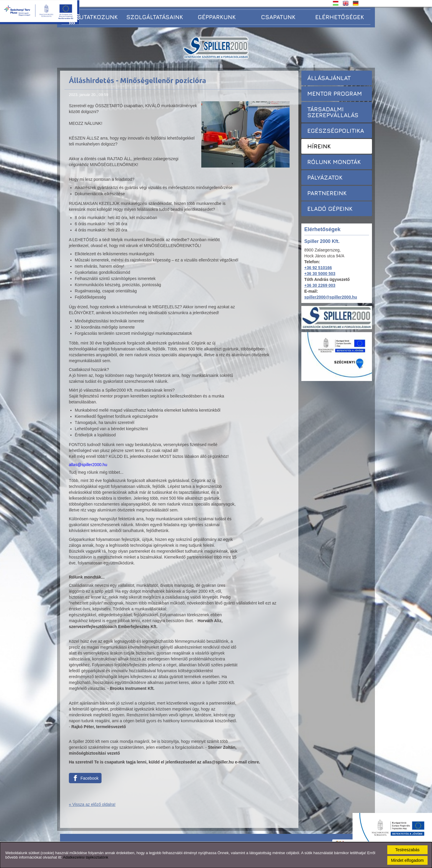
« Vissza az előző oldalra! (92, 804)
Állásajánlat (329, 78)
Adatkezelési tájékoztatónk (86, 857)
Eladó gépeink (330, 209)
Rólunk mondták (334, 162)
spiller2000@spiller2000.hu (331, 297)
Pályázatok (325, 177)
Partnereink (327, 193)
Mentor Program (335, 93)
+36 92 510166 (318, 268)
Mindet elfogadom (407, 860)
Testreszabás (407, 850)
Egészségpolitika (336, 131)
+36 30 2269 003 (320, 285)
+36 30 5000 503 (320, 274)
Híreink (319, 146)
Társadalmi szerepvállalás (333, 112)
